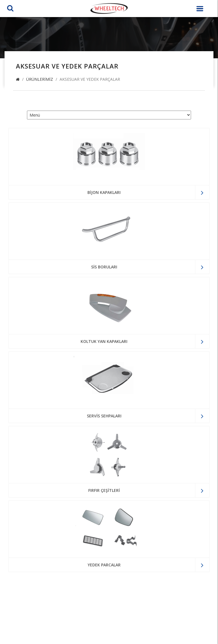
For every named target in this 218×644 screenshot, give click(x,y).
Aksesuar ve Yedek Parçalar (90, 79)
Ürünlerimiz (40, 79)
